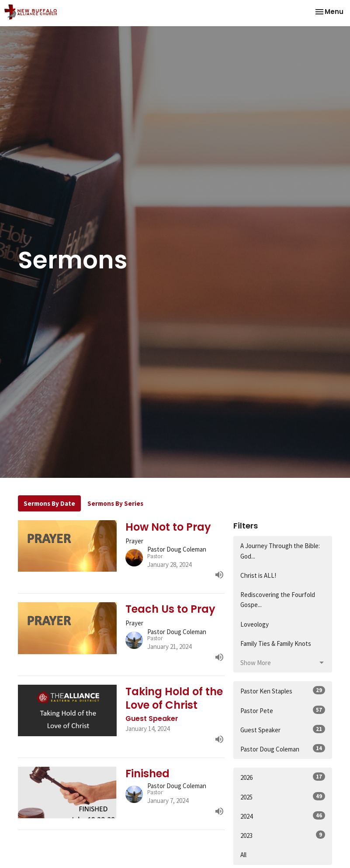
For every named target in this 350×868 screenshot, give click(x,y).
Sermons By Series (115, 503)
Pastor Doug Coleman (283, 749)
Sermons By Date (49, 503)
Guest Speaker (283, 729)
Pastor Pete (283, 710)
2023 (283, 835)
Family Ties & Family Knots (276, 643)
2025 (283, 797)
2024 (283, 816)
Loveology (255, 624)
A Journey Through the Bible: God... (280, 551)
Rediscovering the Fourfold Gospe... (278, 600)
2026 (283, 777)
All (243, 855)
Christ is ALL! (258, 575)
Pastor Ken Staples (283, 691)
